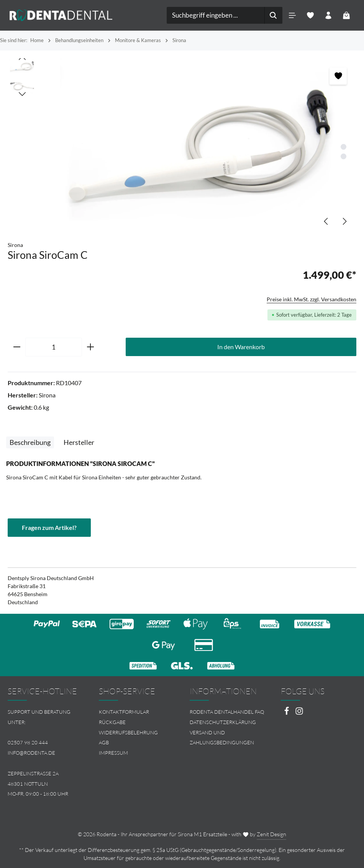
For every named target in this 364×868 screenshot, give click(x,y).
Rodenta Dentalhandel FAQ (227, 712)
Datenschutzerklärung (223, 722)
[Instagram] (299, 713)
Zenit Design (271, 834)
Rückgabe (112, 722)
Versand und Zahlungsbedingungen (222, 738)
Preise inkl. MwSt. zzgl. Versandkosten (312, 299)
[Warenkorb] (346, 16)
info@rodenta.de (31, 753)
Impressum (113, 753)
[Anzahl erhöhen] (91, 347)
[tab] (30, 442)
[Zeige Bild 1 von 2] (344, 147)
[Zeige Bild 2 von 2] (344, 156)
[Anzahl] (54, 347)
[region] (182, 146)
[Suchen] (273, 15)
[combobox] (216, 15)
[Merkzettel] (310, 16)
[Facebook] (287, 713)
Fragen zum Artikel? (49, 527)
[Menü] (292, 16)
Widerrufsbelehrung (128, 732)
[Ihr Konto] (328, 16)
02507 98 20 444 (28, 742)
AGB (104, 742)
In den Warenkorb (241, 347)
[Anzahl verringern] (17, 347)
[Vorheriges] (326, 221)
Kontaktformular (124, 712)
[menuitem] (137, 712)
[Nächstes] (344, 221)
